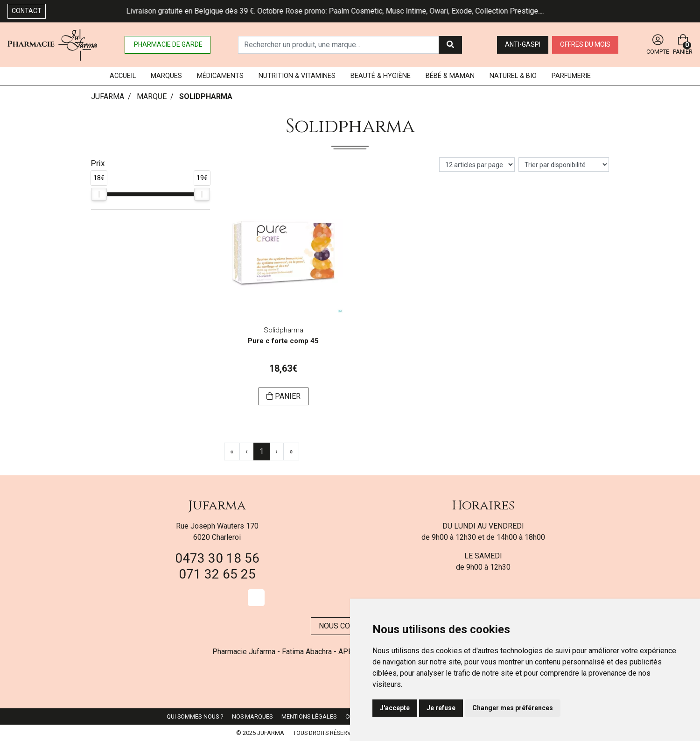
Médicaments (220, 76)
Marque (152, 96)
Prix (98, 163)
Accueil (123, 76)
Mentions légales (309, 716)
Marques (166, 76)
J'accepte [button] (395, 708)
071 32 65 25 (217, 574)
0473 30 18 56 (217, 558)
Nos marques (252, 716)
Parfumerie (571, 76)
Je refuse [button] (441, 708)
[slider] (99, 194)
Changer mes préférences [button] (513, 708)
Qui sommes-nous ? (195, 716)
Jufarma (217, 505)
